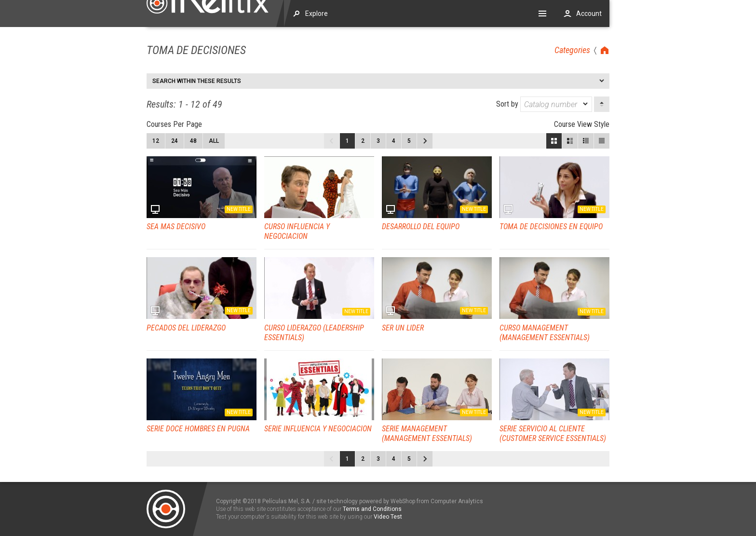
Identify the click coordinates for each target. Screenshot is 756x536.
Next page (425, 141)
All (214, 141)
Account (589, 14)
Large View (570, 141)
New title (239, 209)
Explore (317, 14)
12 (156, 141)
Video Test (388, 517)
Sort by (544, 104)
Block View (554, 141)
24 (175, 141)
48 (193, 141)
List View (602, 141)
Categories (572, 50)
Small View (586, 141)
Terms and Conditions (372, 509)
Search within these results (197, 81)
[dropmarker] (586, 104)
